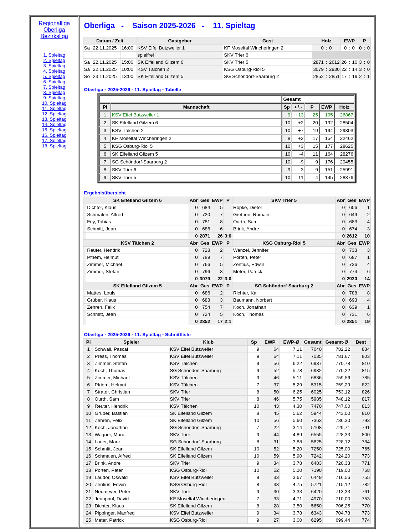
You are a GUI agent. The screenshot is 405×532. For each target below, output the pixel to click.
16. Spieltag (54, 135)
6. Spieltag (54, 82)
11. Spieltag (54, 108)
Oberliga (54, 30)
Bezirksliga (54, 36)
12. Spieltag (54, 114)
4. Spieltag (54, 71)
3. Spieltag (54, 66)
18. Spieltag (54, 146)
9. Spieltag (54, 98)
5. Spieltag (54, 76)
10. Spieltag (54, 103)
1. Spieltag (54, 55)
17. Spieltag (54, 140)
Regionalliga (54, 23)
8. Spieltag (54, 92)
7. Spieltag (54, 87)
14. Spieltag (54, 124)
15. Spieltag (54, 130)
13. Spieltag (54, 119)
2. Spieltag (54, 60)
